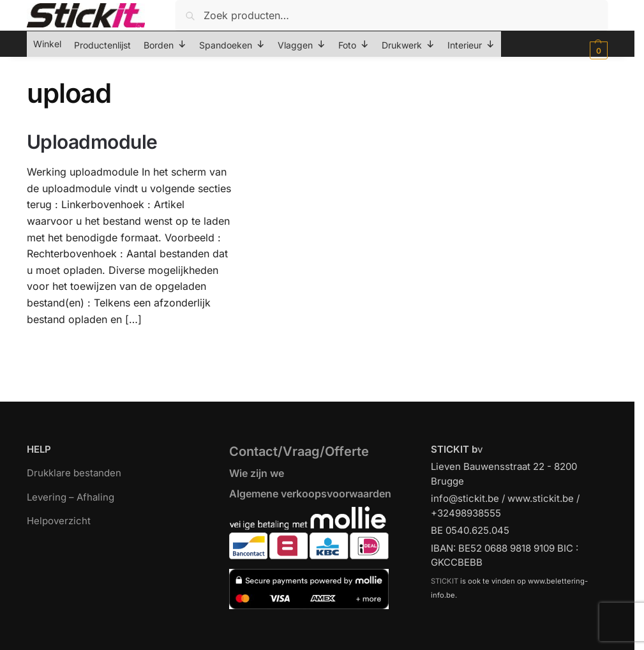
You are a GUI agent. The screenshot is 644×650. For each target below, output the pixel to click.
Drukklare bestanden (74, 473)
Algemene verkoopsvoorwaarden (310, 494)
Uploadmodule (92, 142)
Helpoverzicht (59, 521)
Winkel (47, 44)
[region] (322, 612)
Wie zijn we (257, 473)
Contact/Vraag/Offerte (299, 451)
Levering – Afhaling (71, 497)
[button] (597, 50)
